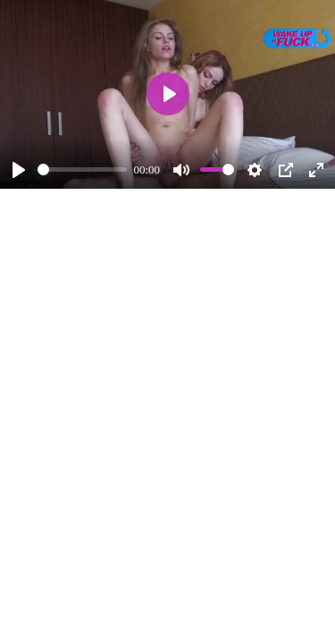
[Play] (19, 170)
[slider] (82, 169)
